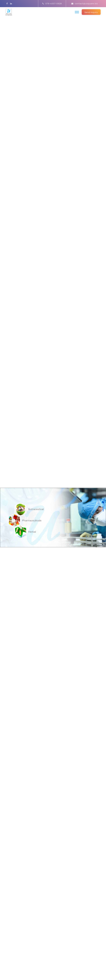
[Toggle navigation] (77, 12)
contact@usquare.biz (85, 4)
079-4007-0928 (52, 4)
